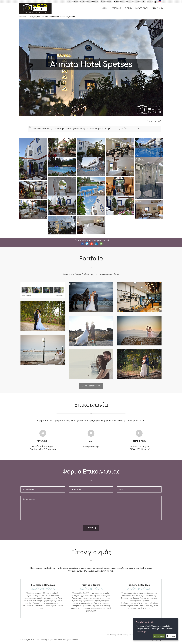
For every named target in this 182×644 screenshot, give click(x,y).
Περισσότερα (141, 631)
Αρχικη (105, 8)
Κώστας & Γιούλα (91, 585)
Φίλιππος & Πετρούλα (43, 585)
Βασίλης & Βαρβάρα (139, 585)
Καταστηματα (142, 8)
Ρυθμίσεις (171, 636)
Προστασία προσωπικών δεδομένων (132, 635)
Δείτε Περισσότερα (91, 386)
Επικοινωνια (157, 8)
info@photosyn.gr (122, 1)
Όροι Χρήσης (111, 635)
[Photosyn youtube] (155, 1)
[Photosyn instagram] (151, 1)
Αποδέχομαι (159, 636)
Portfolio (117, 8)
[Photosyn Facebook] (144, 1)
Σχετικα (128, 8)
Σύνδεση (137, 1)
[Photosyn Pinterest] (147, 1)
